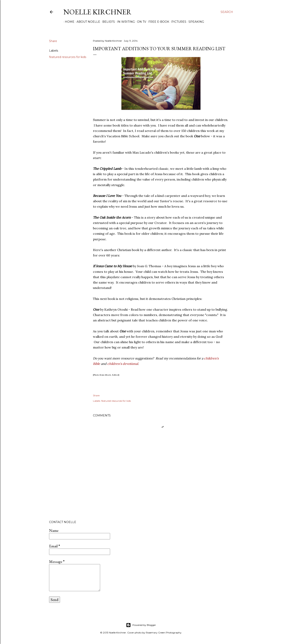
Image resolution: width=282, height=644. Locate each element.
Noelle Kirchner (97, 12)
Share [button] (53, 41)
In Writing (125, 22)
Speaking (195, 22)
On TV (140, 22)
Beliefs (107, 22)
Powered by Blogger (141, 625)
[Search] (227, 12)
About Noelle (87, 22)
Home (68, 22)
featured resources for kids (68, 57)
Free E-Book (157, 22)
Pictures (177, 22)
